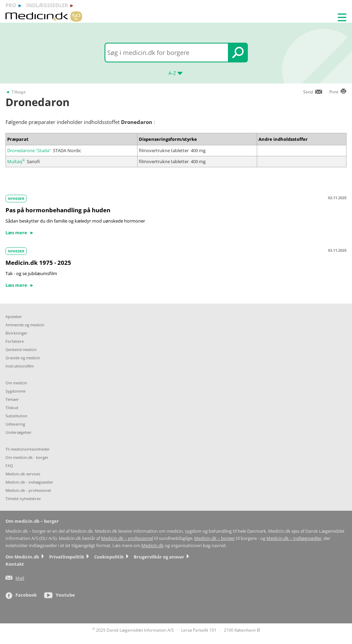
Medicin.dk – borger (214, 538)
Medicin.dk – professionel (127, 538)
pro (11, 5)
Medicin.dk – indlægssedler (294, 538)
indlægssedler (47, 5)
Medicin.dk (152, 546)
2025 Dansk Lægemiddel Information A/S (133, 630)
